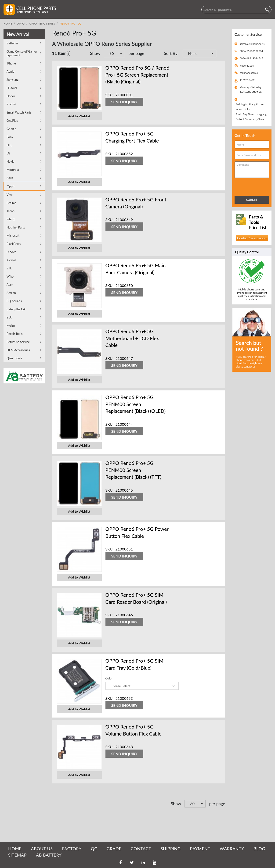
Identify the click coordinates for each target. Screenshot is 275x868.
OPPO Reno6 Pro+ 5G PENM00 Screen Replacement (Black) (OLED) (136, 404)
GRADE (114, 849)
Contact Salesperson (252, 238)
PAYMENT (200, 849)
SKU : (110, 95)
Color (109, 678)
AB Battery (49, 855)
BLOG (259, 849)
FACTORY (72, 849)
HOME (15, 849)
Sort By (171, 53)
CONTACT (141, 849)
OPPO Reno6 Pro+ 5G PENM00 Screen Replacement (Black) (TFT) (133, 470)
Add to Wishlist (79, 116)
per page (136, 53)
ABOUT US (42, 849)
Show (95, 53)
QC (94, 849)
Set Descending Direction (221, 54)
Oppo (21, 23)
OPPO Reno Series (42, 23)
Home (8, 23)
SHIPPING (170, 849)
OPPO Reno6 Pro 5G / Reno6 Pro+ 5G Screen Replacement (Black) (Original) (137, 75)
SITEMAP (17, 855)
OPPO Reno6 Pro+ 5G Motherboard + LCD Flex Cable (132, 338)
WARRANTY (232, 849)
